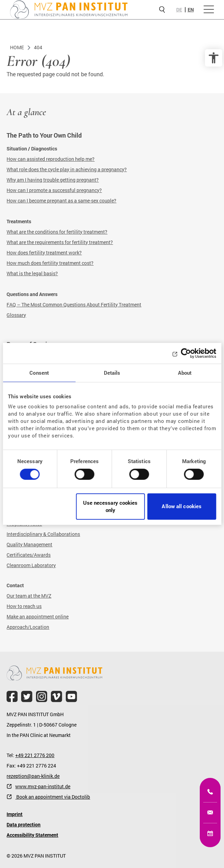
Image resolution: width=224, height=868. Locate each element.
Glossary (16, 315)
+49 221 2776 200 (35, 755)
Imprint (15, 814)
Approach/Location (28, 627)
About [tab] (185, 373)
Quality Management (29, 544)
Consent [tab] (39, 373)
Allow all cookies (182, 506)
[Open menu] (209, 10)
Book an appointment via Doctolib (53, 797)
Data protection (24, 824)
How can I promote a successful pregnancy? (54, 190)
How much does (24, 263)
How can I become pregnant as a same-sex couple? (61, 201)
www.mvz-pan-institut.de (43, 786)
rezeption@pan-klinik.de (33, 776)
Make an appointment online (38, 617)
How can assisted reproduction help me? (51, 159)
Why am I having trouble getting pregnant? (53, 180)
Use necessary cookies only (110, 506)
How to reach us (24, 606)
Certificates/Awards (29, 555)
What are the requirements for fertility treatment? (60, 242)
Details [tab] (112, 373)
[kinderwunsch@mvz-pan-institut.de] (210, 813)
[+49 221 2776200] (210, 792)
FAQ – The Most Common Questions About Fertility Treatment (74, 305)
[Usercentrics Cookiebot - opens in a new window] (186, 353)
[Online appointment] (210, 833)
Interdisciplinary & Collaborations (43, 534)
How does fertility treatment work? (44, 253)
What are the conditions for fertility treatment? (57, 232)
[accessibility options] (214, 58)
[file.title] (12, 697)
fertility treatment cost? (68, 263)
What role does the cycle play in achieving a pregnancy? (67, 169)
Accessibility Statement (32, 835)
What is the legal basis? (32, 273)
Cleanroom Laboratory (31, 565)
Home (17, 47)
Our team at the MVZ (29, 596)
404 (38, 47)
